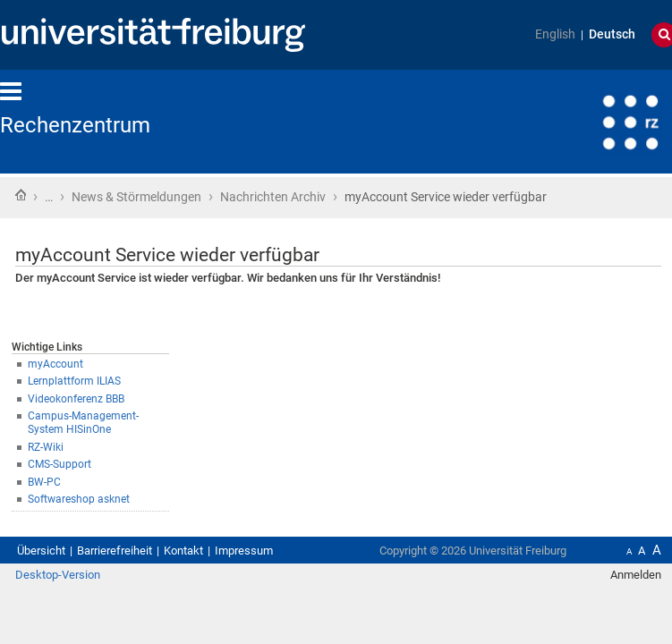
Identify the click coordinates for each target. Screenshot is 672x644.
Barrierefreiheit (136, 578)
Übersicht (47, 578)
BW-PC (56, 497)
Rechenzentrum (89, 125)
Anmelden (625, 622)
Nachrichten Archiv (337, 199)
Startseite (21, 196)
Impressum (296, 578)
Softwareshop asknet (99, 517)
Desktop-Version (67, 622)
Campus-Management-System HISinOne (155, 438)
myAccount (70, 379)
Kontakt (221, 578)
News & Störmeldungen (164, 199)
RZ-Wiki (59, 458)
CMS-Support (75, 478)
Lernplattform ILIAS (94, 399)
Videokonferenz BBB (97, 419)
